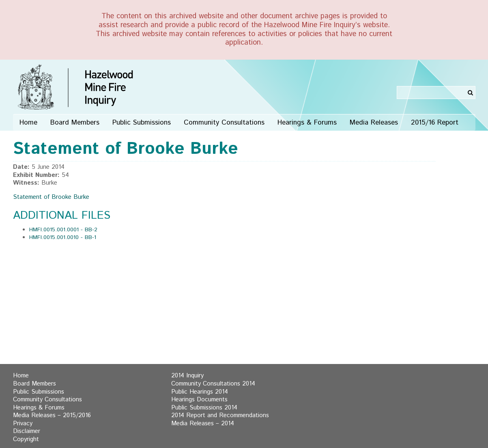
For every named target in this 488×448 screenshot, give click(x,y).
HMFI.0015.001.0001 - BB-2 (63, 230)
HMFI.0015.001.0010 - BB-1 (63, 237)
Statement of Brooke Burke (51, 197)
